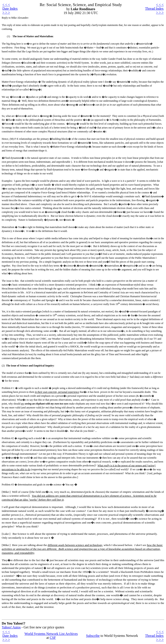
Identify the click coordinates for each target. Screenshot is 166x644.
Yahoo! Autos (11, 627)
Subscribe (93, 636)
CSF (53, 638)
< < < (6, 5)
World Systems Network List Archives (51, 634)
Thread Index (154, 9)
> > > (6, 12)
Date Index (10, 9)
